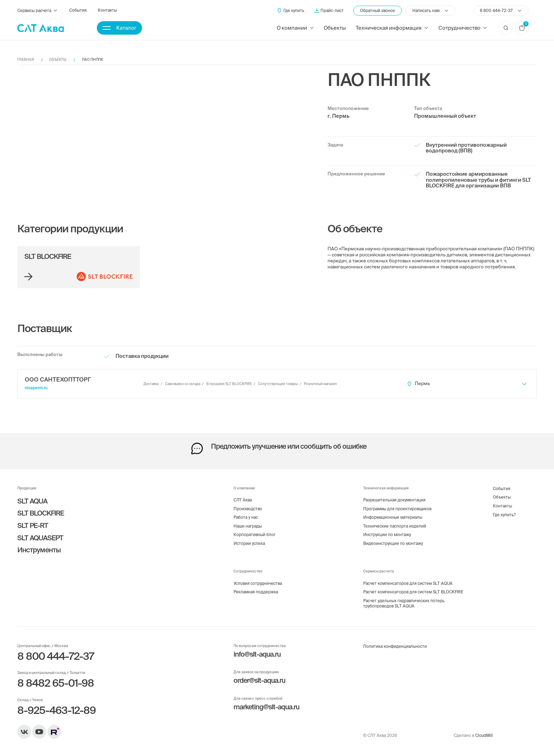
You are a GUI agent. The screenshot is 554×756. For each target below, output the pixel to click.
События (78, 10)
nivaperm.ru (36, 388)
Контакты (107, 10)
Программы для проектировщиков (397, 509)
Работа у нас (246, 517)
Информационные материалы (393, 517)
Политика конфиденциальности (395, 646)
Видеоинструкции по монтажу (393, 543)
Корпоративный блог (255, 534)
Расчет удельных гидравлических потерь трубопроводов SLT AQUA (404, 603)
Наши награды (248, 526)
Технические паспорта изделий (395, 526)
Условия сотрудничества (258, 583)
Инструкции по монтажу (387, 534)
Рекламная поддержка (256, 592)
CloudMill (484, 735)
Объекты (335, 28)
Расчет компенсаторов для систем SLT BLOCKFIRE (413, 592)
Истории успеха (249, 543)
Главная (26, 60)
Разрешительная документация (394, 500)
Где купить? (504, 515)
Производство (248, 509)
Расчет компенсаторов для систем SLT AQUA (408, 583)
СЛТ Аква (243, 500)
